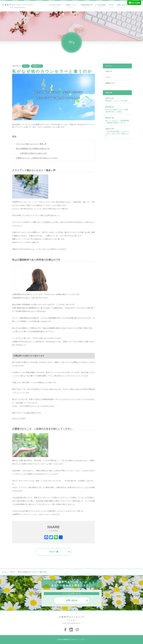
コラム (26, 66)
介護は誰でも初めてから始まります (33, 153)
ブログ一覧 (53, 552)
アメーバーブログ (19, 418)
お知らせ (109, 71)
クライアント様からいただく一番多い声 (31, 144)
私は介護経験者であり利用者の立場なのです (33, 149)
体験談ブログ (37, 66)
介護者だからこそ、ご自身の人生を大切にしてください (37, 158)
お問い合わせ (72, 600)
